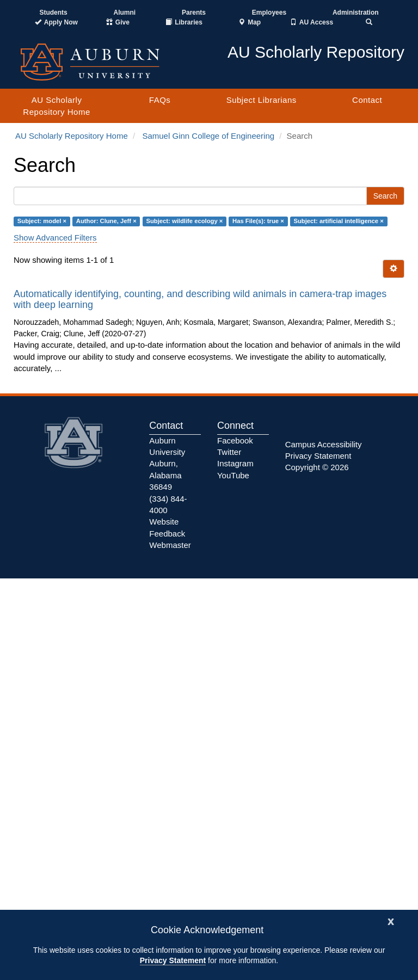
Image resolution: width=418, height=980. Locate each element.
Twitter (229, 452)
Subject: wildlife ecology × (184, 221)
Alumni (125, 13)
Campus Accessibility (324, 444)
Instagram (235, 463)
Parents (194, 13)
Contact (367, 100)
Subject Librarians (262, 100)
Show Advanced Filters (55, 238)
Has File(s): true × (258, 221)
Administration (356, 13)
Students (53, 13)
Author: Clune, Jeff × (106, 221)
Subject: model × (42, 221)
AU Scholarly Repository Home (56, 106)
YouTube (233, 475)
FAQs (160, 100)
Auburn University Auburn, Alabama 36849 (167, 464)
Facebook (235, 440)
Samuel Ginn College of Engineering (208, 136)
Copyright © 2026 (317, 467)
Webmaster (170, 545)
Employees (269, 13)
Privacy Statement (173, 960)
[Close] (391, 920)
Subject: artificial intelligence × (338, 221)
